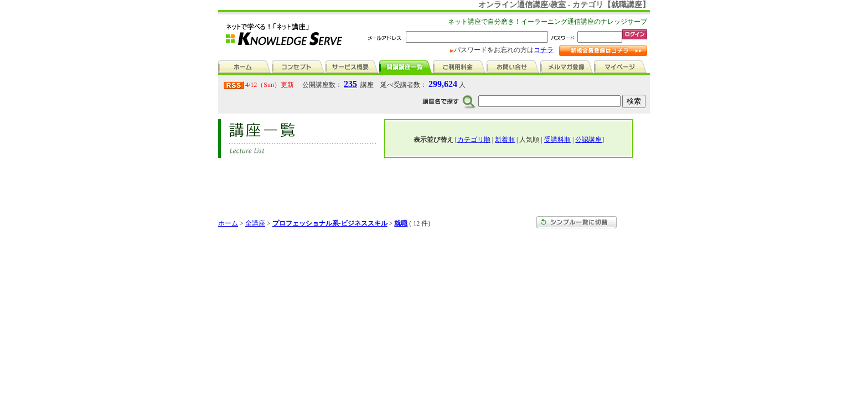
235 (350, 84)
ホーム (228, 223)
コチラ (544, 50)
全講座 (255, 223)
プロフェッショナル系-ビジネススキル (330, 223)
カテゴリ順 (474, 140)
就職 (401, 223)
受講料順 (557, 140)
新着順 (505, 140)
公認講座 (588, 140)
